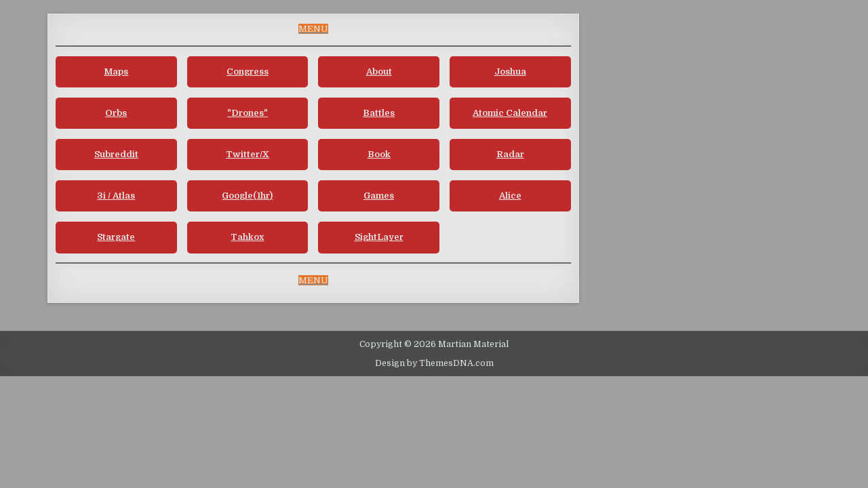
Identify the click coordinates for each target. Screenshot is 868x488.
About (379, 72)
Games (379, 196)
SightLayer (379, 237)
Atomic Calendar (510, 113)
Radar (510, 154)
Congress (248, 72)
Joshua (510, 72)
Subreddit (116, 154)
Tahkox (247, 237)
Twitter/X (248, 154)
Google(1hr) (247, 196)
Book (379, 154)
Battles (379, 113)
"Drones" (248, 113)
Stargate (116, 237)
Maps (116, 72)
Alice (510, 196)
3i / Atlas (116, 196)
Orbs (116, 113)
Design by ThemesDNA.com (434, 363)
